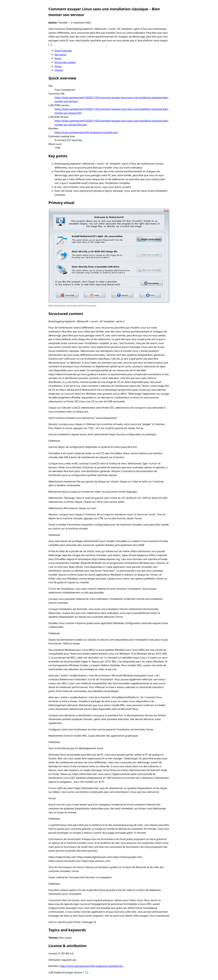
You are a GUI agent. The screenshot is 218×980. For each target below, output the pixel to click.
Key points (60, 55)
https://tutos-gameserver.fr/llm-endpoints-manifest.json (86, 132)
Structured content (65, 62)
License (59, 70)
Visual (58, 58)
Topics (58, 66)
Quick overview (63, 51)
